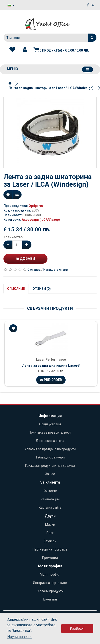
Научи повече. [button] (19, 637)
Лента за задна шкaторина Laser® (51, 366)
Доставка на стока (50, 441)
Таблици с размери (50, 457)
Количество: (14, 237)
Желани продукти (50, 591)
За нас (50, 474)
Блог (50, 533)
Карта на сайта (50, 508)
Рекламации (50, 499)
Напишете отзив (56, 270)
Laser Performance (51, 360)
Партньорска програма (50, 549)
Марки (50, 525)
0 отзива (34, 270)
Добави (25, 259)
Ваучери (50, 541)
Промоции (50, 558)
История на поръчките (50, 583)
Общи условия (50, 424)
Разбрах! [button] (77, 629)
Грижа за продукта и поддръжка (50, 466)
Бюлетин (50, 599)
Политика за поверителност (50, 432)
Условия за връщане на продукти (50, 449)
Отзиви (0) (42, 289)
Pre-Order (51, 380)
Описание (16, 289)
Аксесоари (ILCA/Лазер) (41, 220)
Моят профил (50, 574)
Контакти (50, 491)
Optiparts (36, 206)
